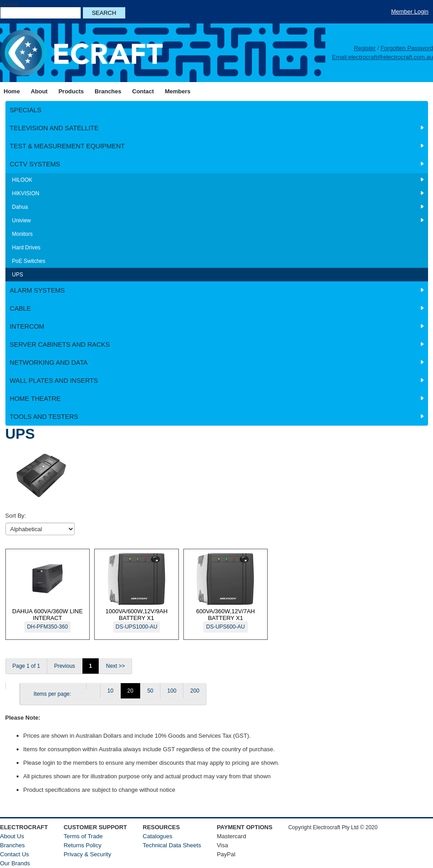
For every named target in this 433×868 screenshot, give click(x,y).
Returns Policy (82, 845)
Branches (12, 845)
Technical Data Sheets (172, 845)
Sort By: (16, 516)
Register (365, 48)
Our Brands (15, 863)
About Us (12, 836)
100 (172, 691)
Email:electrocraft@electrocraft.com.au (383, 57)
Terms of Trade (83, 836)
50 (150, 691)
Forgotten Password (407, 48)
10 (110, 691)
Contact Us (14, 854)
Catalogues (158, 836)
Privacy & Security (87, 854)
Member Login (410, 11)
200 (195, 691)
